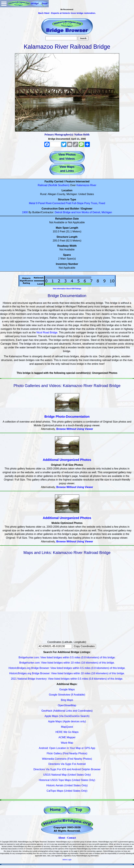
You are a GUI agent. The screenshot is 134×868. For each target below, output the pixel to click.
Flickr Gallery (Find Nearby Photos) (67, 753)
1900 (25, 212)
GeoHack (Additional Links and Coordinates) (67, 711)
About (61, 838)
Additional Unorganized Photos (67, 460)
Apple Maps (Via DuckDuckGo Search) (67, 716)
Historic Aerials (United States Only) (67, 785)
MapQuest (67, 727)
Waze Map (67, 743)
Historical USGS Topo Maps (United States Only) (67, 780)
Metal (32, 203)
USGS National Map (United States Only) (67, 775)
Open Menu (4, 4)
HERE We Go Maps (67, 732)
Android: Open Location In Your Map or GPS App (67, 748)
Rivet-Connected (55, 203)
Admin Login (67, 860)
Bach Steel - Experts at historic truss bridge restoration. (67, 13)
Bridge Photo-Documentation (67, 417)
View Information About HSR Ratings (67, 289)
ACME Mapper (67, 737)
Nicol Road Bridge (47, 333)
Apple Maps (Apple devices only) (67, 721)
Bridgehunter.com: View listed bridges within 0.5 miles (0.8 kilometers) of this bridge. (67, 657)
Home (55, 810)
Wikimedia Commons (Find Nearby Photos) (67, 759)
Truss (94, 203)
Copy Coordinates (84, 646)
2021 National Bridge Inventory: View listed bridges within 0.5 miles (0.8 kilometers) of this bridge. (67, 679)
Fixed (102, 203)
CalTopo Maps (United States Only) (67, 791)
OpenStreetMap (67, 705)
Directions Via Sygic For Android (67, 764)
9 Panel (40, 203)
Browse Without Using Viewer (75, 429)
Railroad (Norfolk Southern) (54, 185)
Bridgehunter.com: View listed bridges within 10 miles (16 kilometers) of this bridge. (67, 663)
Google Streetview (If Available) (67, 695)
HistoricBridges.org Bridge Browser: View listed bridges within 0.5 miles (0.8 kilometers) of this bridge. (67, 668)
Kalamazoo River (86, 185)
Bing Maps (67, 700)
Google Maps (67, 689)
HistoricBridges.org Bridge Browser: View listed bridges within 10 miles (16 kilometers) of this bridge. (67, 673)
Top (79, 810)
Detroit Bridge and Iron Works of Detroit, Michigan (83, 212)
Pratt (68, 203)
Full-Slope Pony (81, 203)
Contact (71, 838)
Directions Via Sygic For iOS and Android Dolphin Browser (67, 769)
